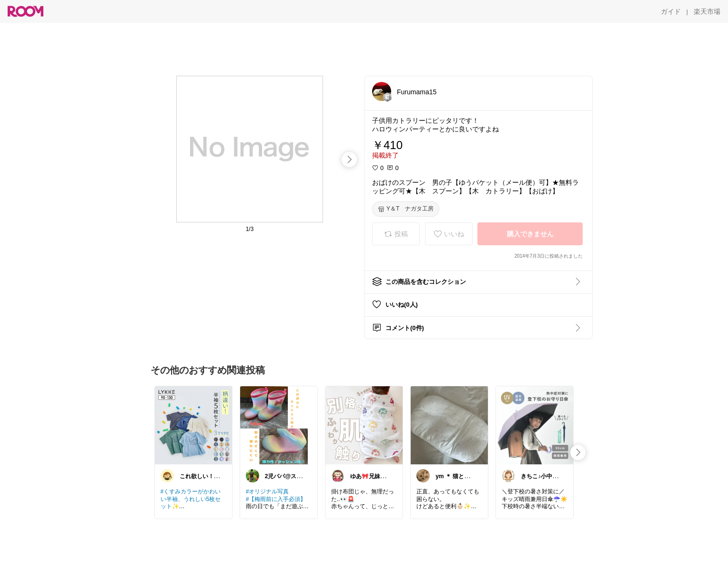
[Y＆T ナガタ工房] (406, 209)
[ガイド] (671, 11)
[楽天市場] (707, 11)
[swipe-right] (349, 160)
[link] (193, 425)
